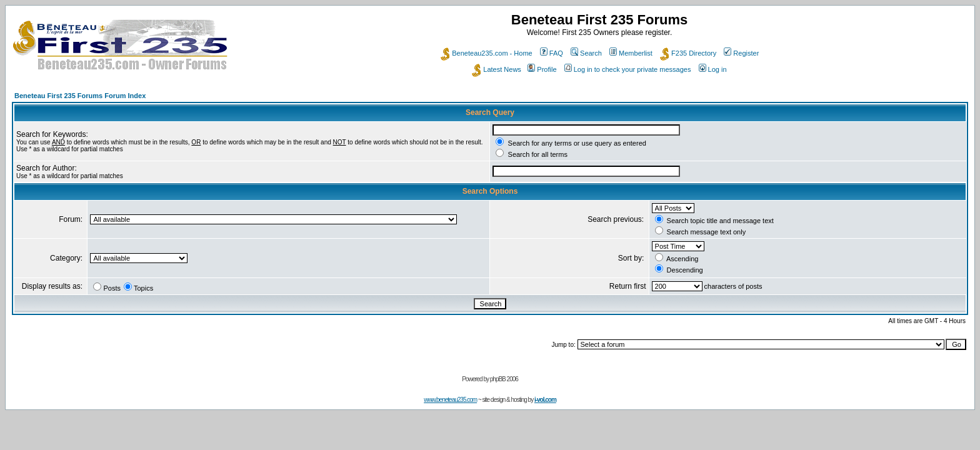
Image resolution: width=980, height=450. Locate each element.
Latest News (497, 69)
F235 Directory (688, 53)
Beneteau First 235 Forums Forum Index (80, 96)
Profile (542, 69)
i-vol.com (545, 400)
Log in (713, 69)
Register (741, 53)
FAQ (552, 53)
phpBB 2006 (504, 379)
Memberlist (631, 53)
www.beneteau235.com (450, 400)
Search (586, 53)
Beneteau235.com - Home (486, 53)
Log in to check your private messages (628, 69)
